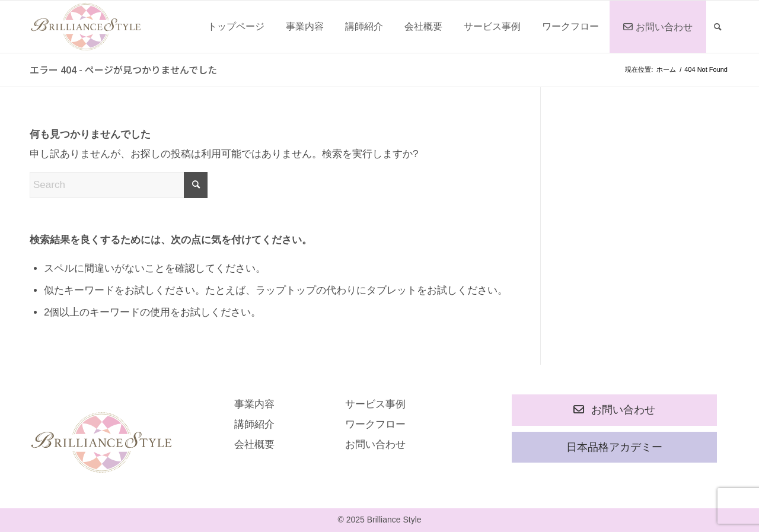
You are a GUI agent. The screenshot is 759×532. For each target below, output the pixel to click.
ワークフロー (375, 424)
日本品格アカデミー (614, 447)
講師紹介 (254, 424)
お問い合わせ (375, 445)
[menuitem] (236, 27)
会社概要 (254, 445)
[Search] (718, 27)
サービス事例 (375, 404)
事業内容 (254, 404)
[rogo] (86, 27)
